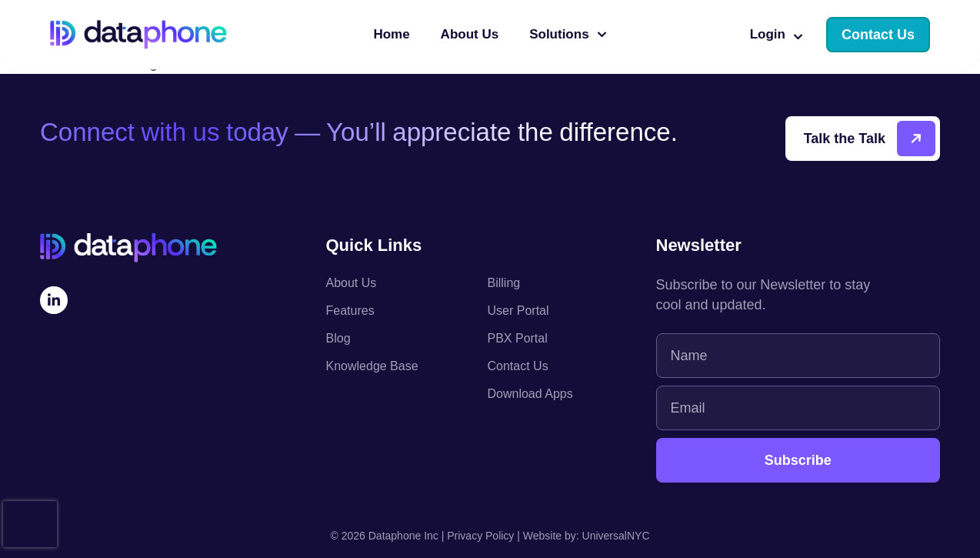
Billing (504, 283)
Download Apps (530, 394)
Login (777, 35)
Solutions (568, 35)
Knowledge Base (372, 366)
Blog (338, 338)
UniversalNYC (616, 536)
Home (391, 34)
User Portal (518, 311)
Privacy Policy (480, 536)
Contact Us (518, 366)
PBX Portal (518, 338)
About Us (470, 34)
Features (350, 311)
